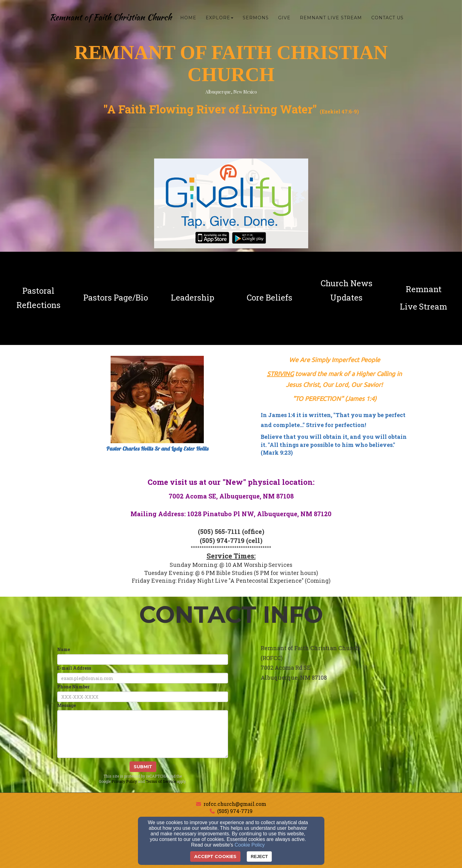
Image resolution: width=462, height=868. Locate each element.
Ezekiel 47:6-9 (339, 111)
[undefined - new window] (423, 298)
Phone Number (73, 687)
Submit (143, 767)
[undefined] (39, 298)
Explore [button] (220, 18)
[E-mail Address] (143, 678)
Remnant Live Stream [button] (331, 18)
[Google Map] (334, 737)
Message (66, 705)
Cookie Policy (250, 845)
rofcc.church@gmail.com (235, 804)
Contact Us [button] (387, 18)
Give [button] (284, 18)
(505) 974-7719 (235, 811)
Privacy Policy (124, 781)
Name (64, 649)
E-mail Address (74, 668)
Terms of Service (161, 781)
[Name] (143, 659)
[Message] (143, 734)
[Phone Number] (143, 697)
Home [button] (188, 18)
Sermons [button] (256, 18)
